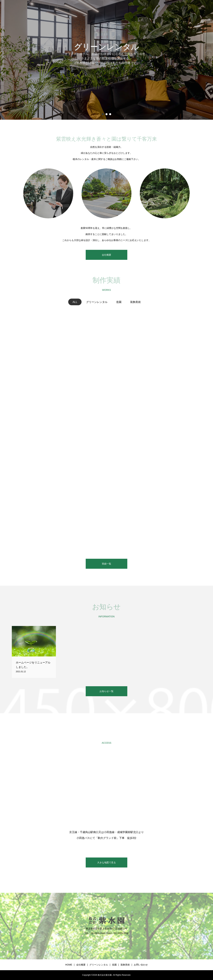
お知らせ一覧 (106, 691)
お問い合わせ (141, 965)
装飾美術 (125, 965)
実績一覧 (106, 564)
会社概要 (106, 255)
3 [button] (110, 114)
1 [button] (103, 114)
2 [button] (106, 114)
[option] (106, 60)
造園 (114, 965)
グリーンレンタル (99, 965)
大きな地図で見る (106, 862)
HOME (69, 965)
